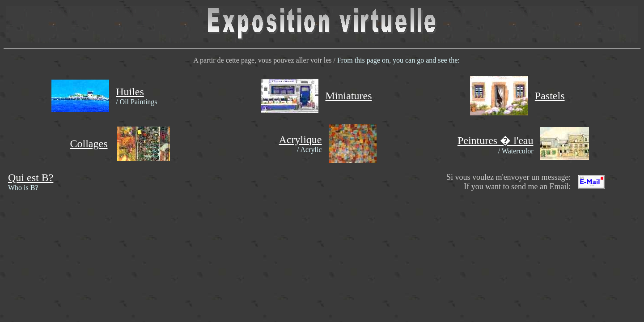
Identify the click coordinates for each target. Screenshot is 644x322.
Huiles (130, 92)
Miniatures (348, 96)
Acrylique (301, 140)
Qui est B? (31, 178)
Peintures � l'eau (496, 140)
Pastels (550, 96)
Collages (89, 144)
